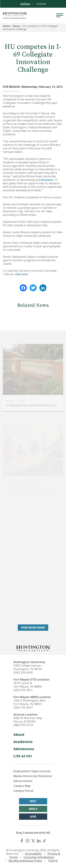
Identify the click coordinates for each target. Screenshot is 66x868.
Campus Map (22, 786)
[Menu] (60, 15)
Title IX (53, 861)
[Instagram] (27, 841)
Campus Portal (23, 791)
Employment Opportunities (32, 771)
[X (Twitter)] (33, 841)
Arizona (41, 4)
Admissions (24, 749)
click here (21, 274)
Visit (33, 801)
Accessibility (33, 854)
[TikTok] (44, 841)
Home (7, 26)
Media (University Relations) (33, 776)
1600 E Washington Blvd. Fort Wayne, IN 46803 (30, 702)
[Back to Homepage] (33, 648)
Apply (33, 809)
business (47, 180)
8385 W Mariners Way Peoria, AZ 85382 (28, 720)
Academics (23, 742)
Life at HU (23, 756)
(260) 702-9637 (23, 707)
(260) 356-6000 (23, 673)
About (19, 734)
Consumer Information (39, 857)
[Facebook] (22, 841)
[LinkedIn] (39, 841)
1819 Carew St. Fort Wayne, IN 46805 (28, 685)
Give (33, 817)
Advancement (23, 781)
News (16, 26)
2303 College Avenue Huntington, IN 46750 (28, 667)
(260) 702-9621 (23, 690)
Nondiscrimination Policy (25, 861)
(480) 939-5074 (23, 725)
